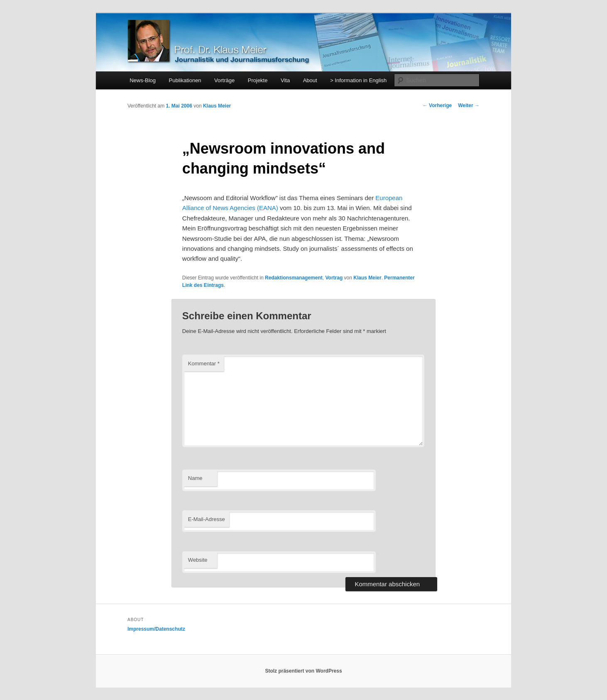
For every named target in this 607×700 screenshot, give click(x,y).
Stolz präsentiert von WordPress (303, 671)
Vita (285, 80)
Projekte (258, 80)
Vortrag (334, 278)
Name (195, 478)
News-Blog (143, 80)
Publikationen (185, 80)
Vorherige (437, 105)
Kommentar (204, 363)
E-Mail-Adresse (207, 519)
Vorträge (224, 80)
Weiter (469, 105)
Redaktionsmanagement (294, 278)
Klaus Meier (217, 106)
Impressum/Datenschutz (156, 629)
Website (198, 560)
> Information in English (358, 80)
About (310, 80)
